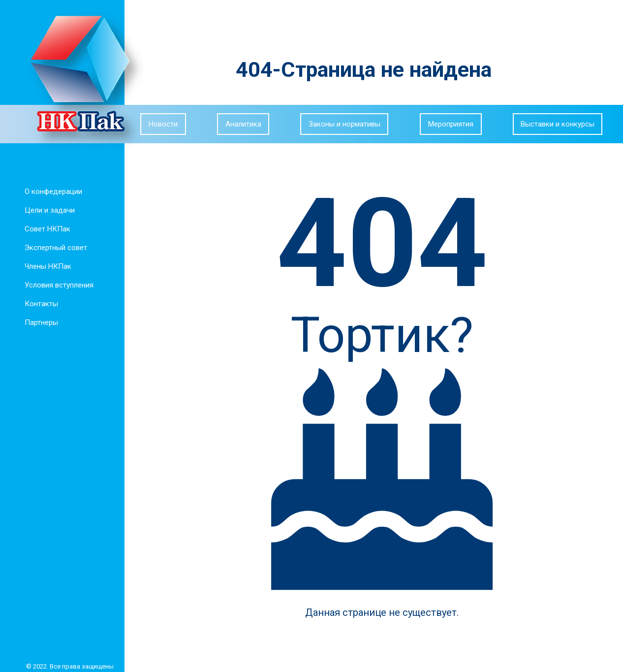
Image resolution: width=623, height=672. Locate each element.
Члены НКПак (46, 266)
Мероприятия (451, 124)
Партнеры (39, 322)
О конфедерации (51, 192)
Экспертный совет (54, 248)
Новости (163, 124)
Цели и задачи (48, 210)
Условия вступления (57, 285)
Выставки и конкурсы (558, 124)
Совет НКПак (46, 229)
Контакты (39, 304)
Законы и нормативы (344, 124)
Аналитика (243, 124)
